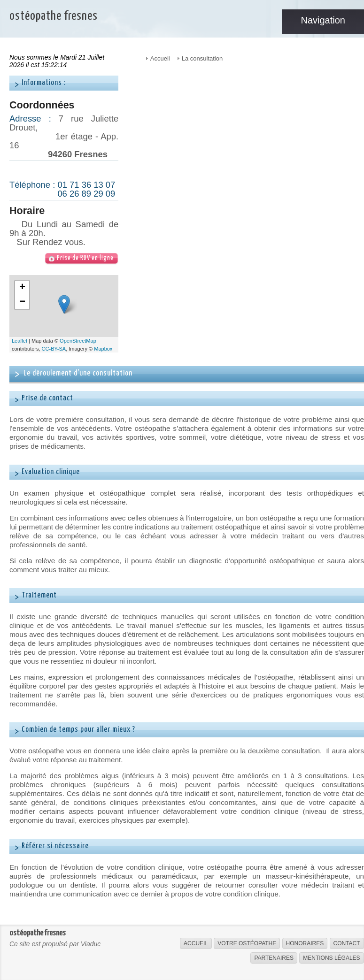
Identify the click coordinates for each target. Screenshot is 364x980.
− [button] (22, 302)
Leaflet (19, 341)
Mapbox (103, 349)
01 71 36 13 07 (86, 185)
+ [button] (22, 288)
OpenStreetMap (78, 341)
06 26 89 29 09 (86, 194)
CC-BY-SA (54, 349)
